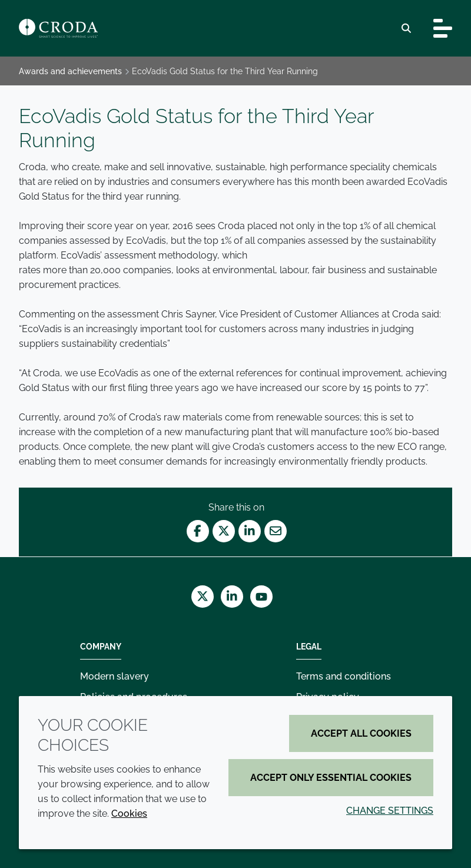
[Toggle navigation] (443, 28)
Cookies (129, 814)
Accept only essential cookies (331, 778)
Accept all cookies (361, 733)
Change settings (390, 811)
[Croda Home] (58, 28)
